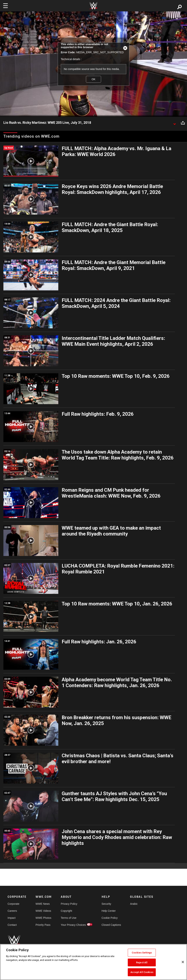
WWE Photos (43, 918)
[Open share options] (183, 123)
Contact (12, 925)
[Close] (183, 962)
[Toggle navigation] (5, 6)
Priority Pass (43, 925)
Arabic (134, 904)
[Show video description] (175, 123)
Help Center (109, 911)
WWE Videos (43, 911)
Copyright (66, 911)
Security (106, 904)
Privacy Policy (69, 904)
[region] (93, 962)
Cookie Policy (110, 918)
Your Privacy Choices (73, 925)
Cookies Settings (142, 953)
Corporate (13, 904)
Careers (12, 911)
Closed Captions (111, 925)
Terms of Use (69, 918)
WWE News (43, 904)
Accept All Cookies (142, 972)
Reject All (142, 962)
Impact (12, 918)
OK (93, 79)
